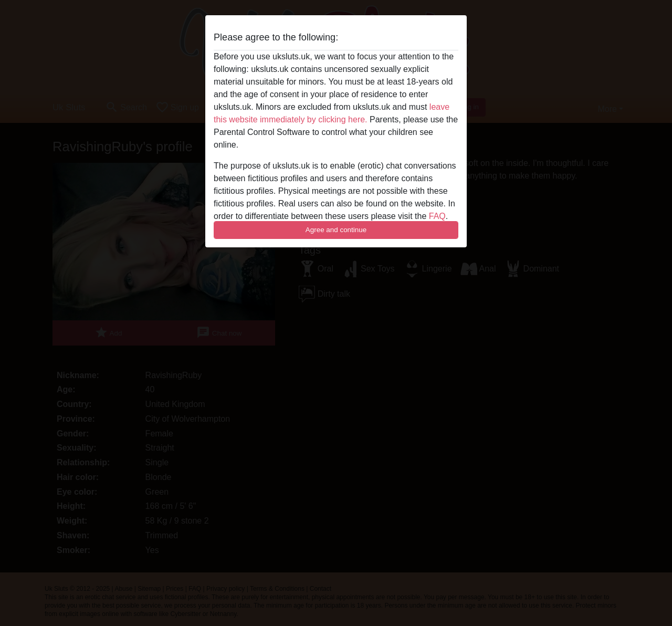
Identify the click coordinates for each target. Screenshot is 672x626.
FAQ (437, 216)
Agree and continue (336, 230)
